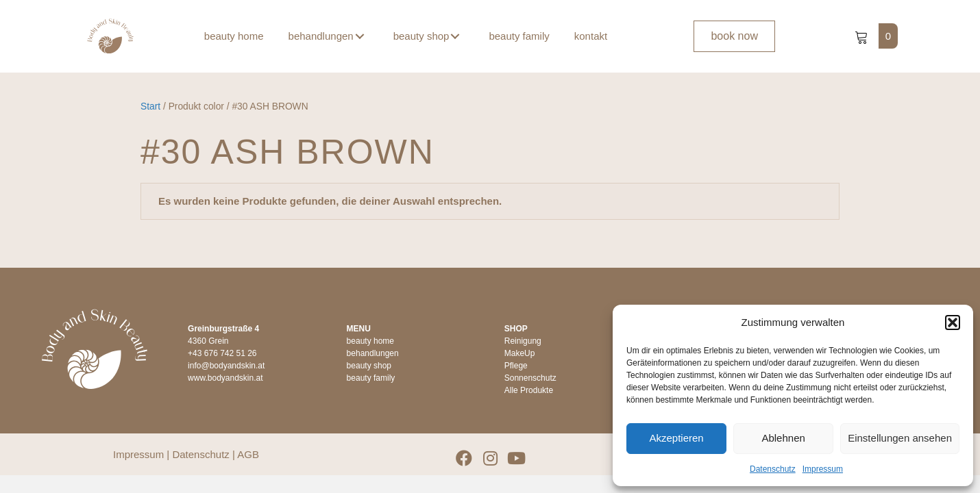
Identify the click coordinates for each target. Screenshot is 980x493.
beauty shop (369, 366)
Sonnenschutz (530, 378)
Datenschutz (773, 469)
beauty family (371, 378)
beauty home (370, 341)
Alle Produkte (529, 390)
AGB (248, 454)
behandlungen (373, 353)
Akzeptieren (676, 438)
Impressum (823, 469)
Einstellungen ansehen (900, 438)
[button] (953, 323)
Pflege (516, 366)
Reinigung (523, 341)
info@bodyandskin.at (226, 366)
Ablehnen (783, 438)
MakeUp (520, 353)
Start (150, 106)
